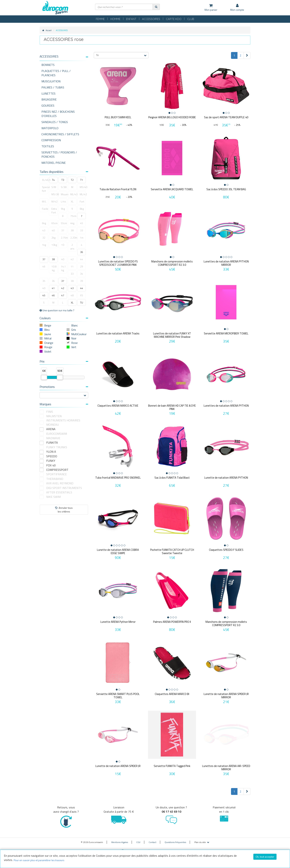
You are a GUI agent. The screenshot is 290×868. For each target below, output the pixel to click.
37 (63, 230)
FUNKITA (52, 443)
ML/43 (73, 194)
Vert (74, 347)
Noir (74, 338)
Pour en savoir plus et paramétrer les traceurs (39, 860)
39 (82, 281)
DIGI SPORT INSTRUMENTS (64, 488)
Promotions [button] (64, 387)
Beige (48, 325)
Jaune (48, 334)
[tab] (64, 58)
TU (82, 303)
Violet (48, 351)
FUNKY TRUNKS (57, 447)
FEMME (100, 19)
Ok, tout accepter (265, 857)
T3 (63, 180)
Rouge (48, 347)
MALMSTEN (54, 416)
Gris (74, 330)
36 (82, 252)
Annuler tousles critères (64, 510)
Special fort (45, 189)
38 (72, 230)
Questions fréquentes (175, 840)
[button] (64, 57)
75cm (73, 216)
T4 (53, 180)
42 (72, 259)
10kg (54, 245)
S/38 (64, 187)
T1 (82, 180)
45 (82, 223)
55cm (64, 223)
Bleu (47, 330)
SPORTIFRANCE (57, 474)
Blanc (75, 325)
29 (82, 266)
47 (63, 295)
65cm (54, 223)
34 (82, 274)
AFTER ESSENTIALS (59, 492)
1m (82, 238)
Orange (49, 343)
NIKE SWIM (53, 497)
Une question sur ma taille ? (57, 310)
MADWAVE (53, 438)
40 (53, 230)
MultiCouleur (79, 334)
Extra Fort (54, 211)
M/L (44, 201)
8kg (82, 209)
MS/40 (83, 187)
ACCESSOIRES (151, 19)
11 (72, 266)
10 (63, 245)
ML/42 (83, 194)
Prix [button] (64, 361)
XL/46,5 (45, 180)
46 (44, 266)
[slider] (44, 377)
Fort (82, 201)
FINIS (50, 412)
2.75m (64, 238)
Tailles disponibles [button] (64, 172)
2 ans (72, 247)
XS (82, 295)
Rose (74, 343)
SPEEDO (52, 456)
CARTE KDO (174, 19)
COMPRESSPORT (57, 470)
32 (44, 238)
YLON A (51, 452)
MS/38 (54, 194)
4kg (72, 223)
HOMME (115, 19)
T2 (72, 180)
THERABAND (55, 479)
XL (72, 201)
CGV (138, 840)
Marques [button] (64, 404)
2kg (53, 238)
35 (44, 281)
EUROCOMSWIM (57, 434)
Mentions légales (120, 840)
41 (53, 288)
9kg (63, 209)
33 (82, 230)
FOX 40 (51, 465)
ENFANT (131, 19)
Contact (152, 840)
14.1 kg (63, 268)
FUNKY (51, 461)
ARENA (51, 429)
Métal (48, 338)
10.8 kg (54, 268)
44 (82, 259)
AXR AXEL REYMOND (60, 483)
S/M (54, 187)
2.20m (73, 238)
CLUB (191, 19)
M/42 (54, 201)
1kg (44, 245)
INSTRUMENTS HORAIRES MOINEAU (63, 423)
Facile (45, 209)
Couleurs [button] (64, 318)
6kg (44, 223)
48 (72, 295)
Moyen (64, 194)
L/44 (63, 201)
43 (44, 230)
